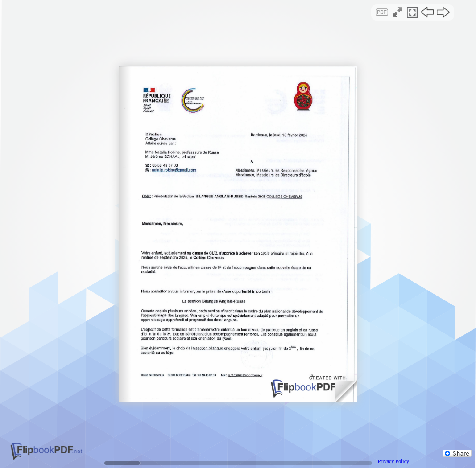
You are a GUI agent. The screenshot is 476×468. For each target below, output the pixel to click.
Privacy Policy (393, 461)
